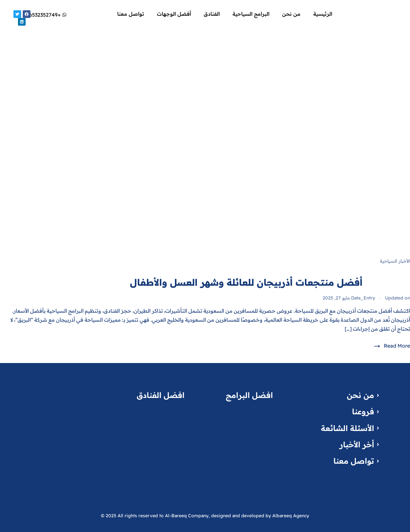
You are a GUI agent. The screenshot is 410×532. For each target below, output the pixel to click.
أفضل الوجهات (174, 14)
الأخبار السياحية (395, 261)
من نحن (291, 14)
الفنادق (212, 14)
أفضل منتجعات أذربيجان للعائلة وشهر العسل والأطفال (246, 282)
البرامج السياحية (251, 14)
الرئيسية (323, 14)
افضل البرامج (249, 395)
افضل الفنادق (161, 395)
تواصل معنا (131, 14)
